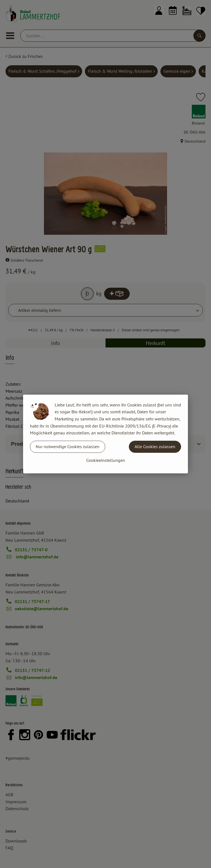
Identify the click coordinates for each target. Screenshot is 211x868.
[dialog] (105, 434)
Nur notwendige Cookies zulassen (68, 446)
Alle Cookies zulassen (155, 446)
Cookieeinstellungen (106, 460)
